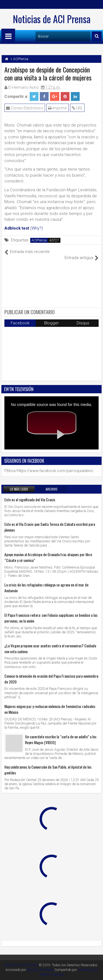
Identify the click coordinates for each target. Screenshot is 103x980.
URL (77, 108)
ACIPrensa (39, 240)
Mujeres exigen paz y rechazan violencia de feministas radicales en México (50, 709)
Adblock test (17, 228)
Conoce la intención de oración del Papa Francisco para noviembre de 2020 (51, 679)
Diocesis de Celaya (40, 970)
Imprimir (58, 108)
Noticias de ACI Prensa (52, 19)
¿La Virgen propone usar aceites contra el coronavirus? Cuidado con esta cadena (50, 648)
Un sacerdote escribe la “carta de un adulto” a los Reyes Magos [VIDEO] (61, 739)
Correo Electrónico (25, 108)
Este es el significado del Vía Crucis (30, 500)
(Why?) (37, 228)
